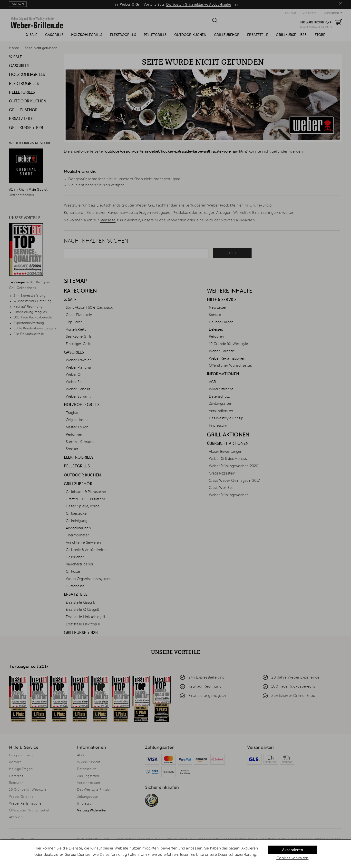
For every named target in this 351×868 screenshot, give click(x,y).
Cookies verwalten (292, 858)
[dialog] (175, 854)
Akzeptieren (292, 850)
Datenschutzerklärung (237, 855)
